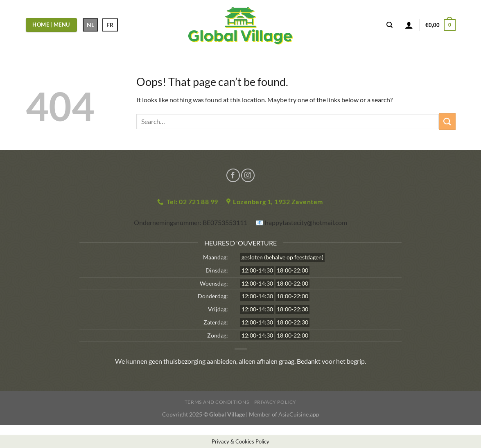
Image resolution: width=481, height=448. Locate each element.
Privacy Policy (276, 402)
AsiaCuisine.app (299, 414)
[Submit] (447, 121)
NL (90, 25)
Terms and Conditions (217, 402)
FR (110, 25)
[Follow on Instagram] (248, 175)
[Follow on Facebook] (233, 175)
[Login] (409, 25)
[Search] (390, 25)
